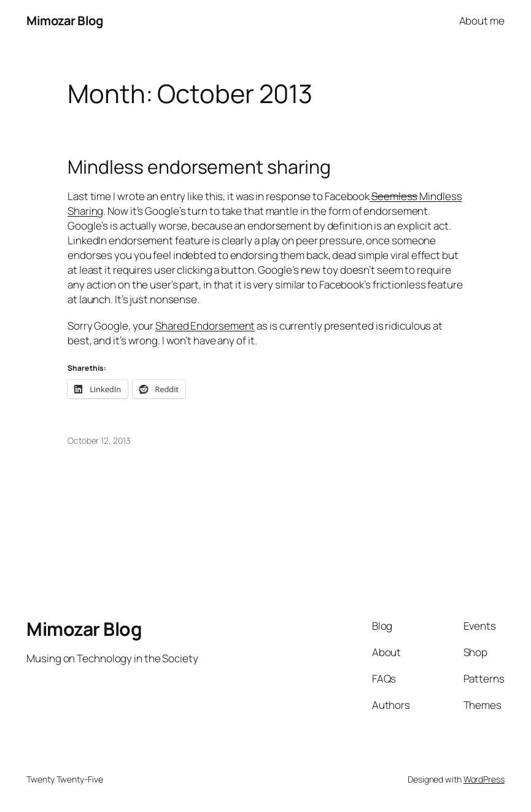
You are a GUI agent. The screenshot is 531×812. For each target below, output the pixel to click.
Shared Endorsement (205, 326)
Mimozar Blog (64, 21)
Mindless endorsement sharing (199, 167)
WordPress (484, 779)
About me (482, 21)
